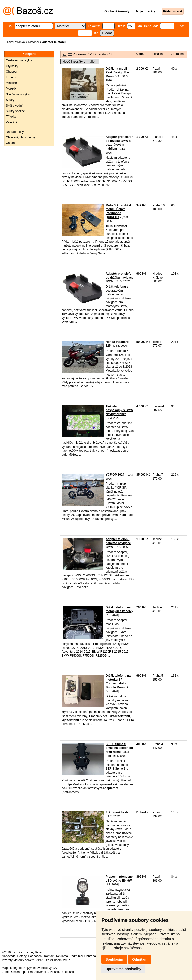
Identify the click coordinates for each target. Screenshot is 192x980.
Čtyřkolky (12, 66)
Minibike (11, 83)
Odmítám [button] (140, 959)
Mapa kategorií (12, 968)
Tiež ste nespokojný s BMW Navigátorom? (119, 410)
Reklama (62, 956)
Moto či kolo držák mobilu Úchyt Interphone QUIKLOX (119, 211)
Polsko (54, 972)
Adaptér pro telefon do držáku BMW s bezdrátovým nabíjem (120, 143)
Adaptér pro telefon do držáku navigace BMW (120, 277)
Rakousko (67, 972)
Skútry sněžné (15, 111)
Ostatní (11, 143)
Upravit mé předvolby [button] (123, 969)
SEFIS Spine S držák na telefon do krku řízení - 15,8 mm (119, 750)
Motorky (34, 42)
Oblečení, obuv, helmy (21, 137)
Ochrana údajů (94, 956)
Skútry (10, 100)
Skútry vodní (14, 106)
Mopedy (11, 88)
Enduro (11, 77)
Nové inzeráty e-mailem (80, 62)
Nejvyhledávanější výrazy (40, 968)
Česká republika (22, 972)
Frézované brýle (117, 812)
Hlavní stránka (15, 42)
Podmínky (76, 956)
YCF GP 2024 (115, 475)
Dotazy (22, 956)
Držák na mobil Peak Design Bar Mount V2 (118, 73)
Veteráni (11, 122)
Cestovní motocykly (19, 60)
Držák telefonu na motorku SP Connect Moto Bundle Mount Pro (119, 682)
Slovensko (41, 972)
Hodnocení (35, 956)
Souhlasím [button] (114, 959)
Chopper (12, 72)
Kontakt (49, 956)
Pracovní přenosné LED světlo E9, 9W (119, 879)
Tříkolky (11, 117)
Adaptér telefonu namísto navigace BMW (118, 543)
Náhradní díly (15, 132)
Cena (140, 54)
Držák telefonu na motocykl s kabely (119, 609)
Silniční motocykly (18, 94)
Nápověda (9, 956)
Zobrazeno (178, 54)
